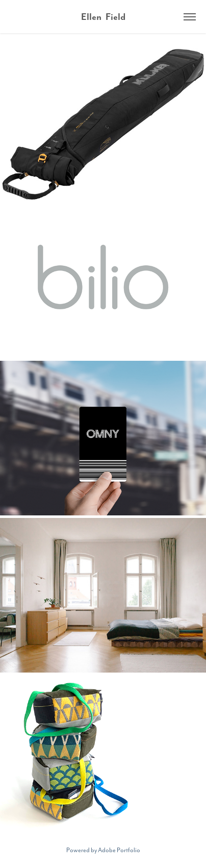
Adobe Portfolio (119, 850)
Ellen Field (103, 17)
